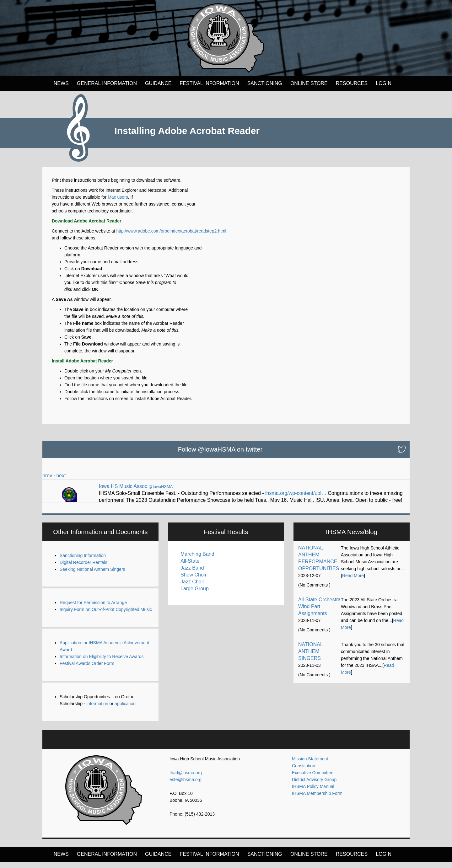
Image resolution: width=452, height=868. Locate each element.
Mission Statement (310, 765)
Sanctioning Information (83, 562)
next (61, 476)
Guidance (158, 83)
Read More (353, 582)
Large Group (195, 595)
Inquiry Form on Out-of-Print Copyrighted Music (106, 616)
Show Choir (194, 581)
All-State (190, 567)
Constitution (304, 772)
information (97, 710)
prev (47, 476)
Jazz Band (192, 574)
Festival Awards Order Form (87, 670)
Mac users (118, 197)
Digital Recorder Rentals (83, 569)
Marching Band (197, 560)
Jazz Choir (192, 588)
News (61, 83)
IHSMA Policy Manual (313, 793)
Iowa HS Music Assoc (123, 486)
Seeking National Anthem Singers (92, 576)
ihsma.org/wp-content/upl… (296, 493)
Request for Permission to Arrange (93, 609)
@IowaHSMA (161, 487)
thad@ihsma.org (186, 779)
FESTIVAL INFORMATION (210, 83)
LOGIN (384, 83)
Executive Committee (313, 779)
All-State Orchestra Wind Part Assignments (319, 613)
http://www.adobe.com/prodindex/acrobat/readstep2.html (171, 231)
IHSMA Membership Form (317, 800)
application (125, 710)
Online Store (309, 83)
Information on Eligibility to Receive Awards (102, 663)
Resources (352, 83)
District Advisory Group (314, 786)
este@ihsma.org (186, 786)
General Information (107, 83)
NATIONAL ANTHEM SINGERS (310, 658)
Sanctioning (265, 83)
